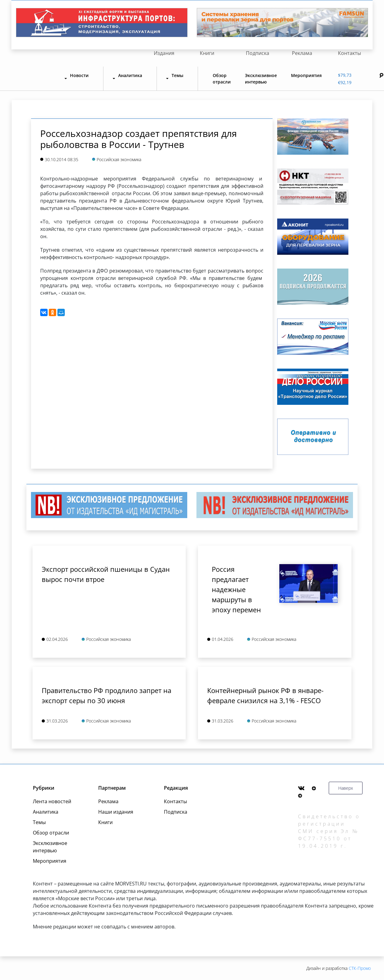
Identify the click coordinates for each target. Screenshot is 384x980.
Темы (39, 822)
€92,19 (345, 82)
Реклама (302, 53)
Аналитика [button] (130, 75)
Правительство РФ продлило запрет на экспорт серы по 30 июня (107, 695)
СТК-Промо (360, 968)
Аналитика (46, 812)
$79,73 (345, 75)
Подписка (258, 53)
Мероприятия (306, 75)
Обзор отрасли (222, 79)
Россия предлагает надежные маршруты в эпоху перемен (236, 589)
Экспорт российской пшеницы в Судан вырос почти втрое (106, 574)
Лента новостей (52, 801)
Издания (164, 53)
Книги (207, 53)
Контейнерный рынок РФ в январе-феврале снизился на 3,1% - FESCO (265, 695)
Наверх (346, 788)
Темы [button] (177, 75)
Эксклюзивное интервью (261, 79)
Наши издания (116, 812)
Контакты (349, 53)
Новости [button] (79, 75)
